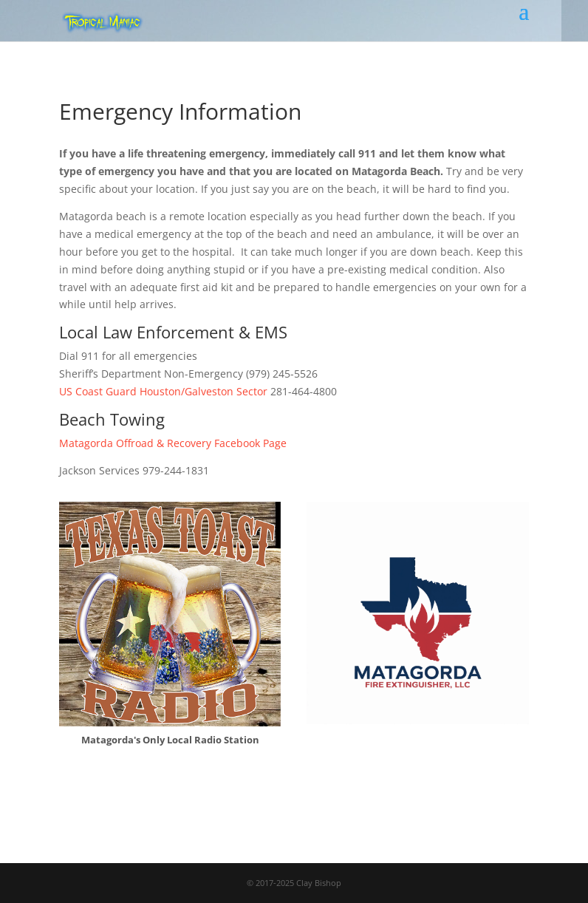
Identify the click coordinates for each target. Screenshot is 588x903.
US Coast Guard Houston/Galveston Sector (163, 391)
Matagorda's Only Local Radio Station (170, 740)
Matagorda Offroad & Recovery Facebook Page (173, 443)
